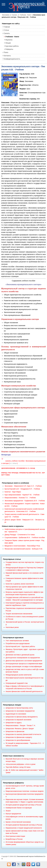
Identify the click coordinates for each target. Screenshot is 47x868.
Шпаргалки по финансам (15, 731)
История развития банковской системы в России (24, 825)
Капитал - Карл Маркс (13, 492)
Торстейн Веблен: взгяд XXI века (18, 767)
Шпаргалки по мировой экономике (18, 720)
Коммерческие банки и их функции (19, 808)
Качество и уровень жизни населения (20, 584)
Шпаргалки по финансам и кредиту (19, 737)
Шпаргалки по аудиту (14, 723)
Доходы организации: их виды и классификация (24, 666)
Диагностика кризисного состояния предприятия (24, 661)
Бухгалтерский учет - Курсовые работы (20, 646)
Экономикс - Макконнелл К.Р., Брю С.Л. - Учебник (23, 486)
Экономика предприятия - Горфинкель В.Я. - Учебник (25, 501)
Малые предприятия (13, 814)
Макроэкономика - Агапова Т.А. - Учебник (20, 498)
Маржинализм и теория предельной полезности (24, 828)
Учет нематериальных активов (17, 641)
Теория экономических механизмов (19, 614)
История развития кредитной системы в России (23, 805)
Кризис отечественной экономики (18, 822)
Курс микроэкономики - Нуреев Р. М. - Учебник (22, 495)
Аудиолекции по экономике (16, 714)
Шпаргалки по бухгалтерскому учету (19, 708)
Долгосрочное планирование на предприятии (23, 658)
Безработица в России (14, 839)
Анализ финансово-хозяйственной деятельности (24, 691)
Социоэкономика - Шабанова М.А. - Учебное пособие (25, 537)
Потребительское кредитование (18, 644)
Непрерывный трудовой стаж (17, 683)
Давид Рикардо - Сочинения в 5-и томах (20, 535)
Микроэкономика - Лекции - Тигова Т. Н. (20, 725)
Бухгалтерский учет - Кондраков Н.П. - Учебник (22, 489)
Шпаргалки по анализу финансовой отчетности (23, 734)
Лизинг (8, 811)
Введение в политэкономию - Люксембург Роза (22, 546)
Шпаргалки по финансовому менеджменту (22, 717)
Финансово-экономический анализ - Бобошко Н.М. (24, 549)
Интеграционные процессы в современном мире (24, 664)
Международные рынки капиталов (19, 675)
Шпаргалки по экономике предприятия (20, 711)
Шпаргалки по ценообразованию (18, 740)
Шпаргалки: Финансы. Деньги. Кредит (20, 729)
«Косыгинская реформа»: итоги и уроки (20, 764)
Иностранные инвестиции (15, 836)
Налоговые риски (12, 627)
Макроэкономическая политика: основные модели (24, 791)
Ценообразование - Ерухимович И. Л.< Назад (18, 468)
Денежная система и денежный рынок (20, 655)
